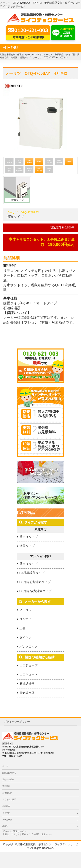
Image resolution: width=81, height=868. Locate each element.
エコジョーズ (29, 665)
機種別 (5, 826)
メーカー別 (7, 820)
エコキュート (29, 674)
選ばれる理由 (8, 779)
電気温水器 (27, 693)
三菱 (22, 628)
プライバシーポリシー (17, 722)
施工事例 (6, 786)
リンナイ (25, 619)
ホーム (5, 766)
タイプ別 (6, 813)
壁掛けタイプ (29, 537)
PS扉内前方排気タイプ (35, 582)
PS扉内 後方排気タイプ (36, 591)
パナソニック (29, 646)
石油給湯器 (27, 684)
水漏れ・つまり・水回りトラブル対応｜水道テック (27, 834)
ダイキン (25, 637)
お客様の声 (7, 793)
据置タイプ (27, 546)
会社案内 (6, 806)
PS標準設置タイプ (32, 573)
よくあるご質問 (9, 799)
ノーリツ (25, 610)
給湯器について (9, 773)
